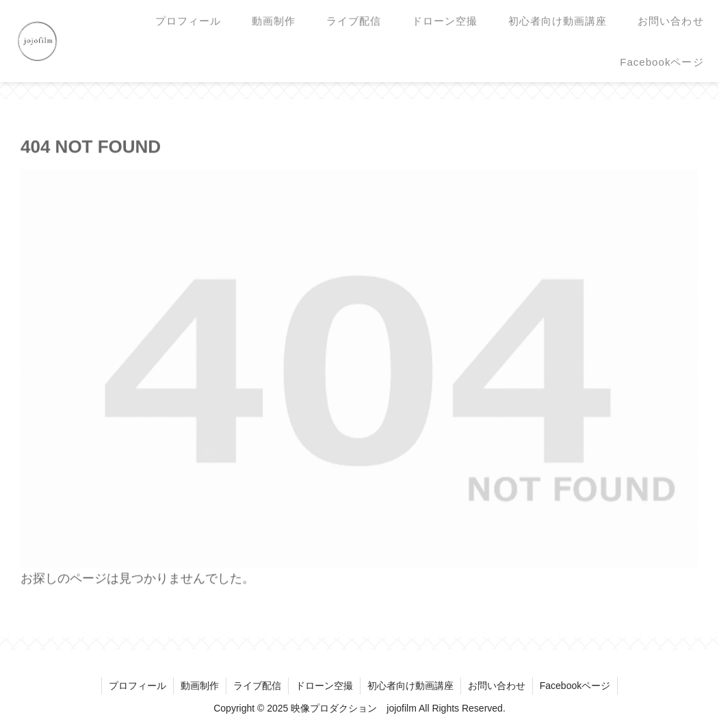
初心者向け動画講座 (410, 686)
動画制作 (200, 686)
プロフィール (138, 686)
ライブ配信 (257, 686)
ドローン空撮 (324, 686)
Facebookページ (575, 686)
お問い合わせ (497, 686)
